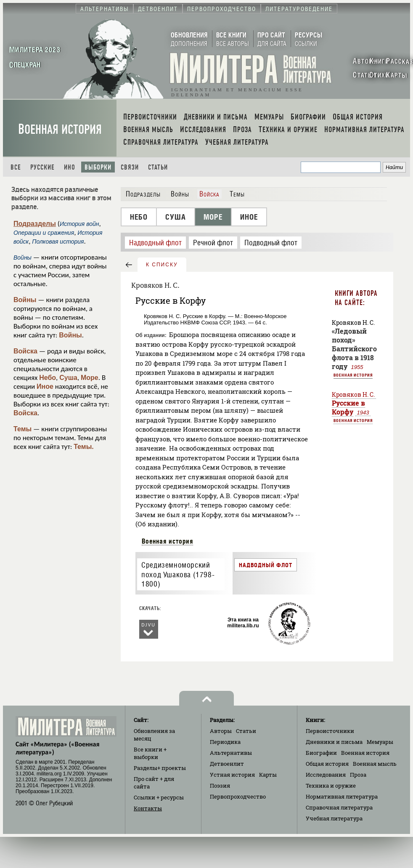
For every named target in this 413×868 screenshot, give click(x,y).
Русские (42, 167)
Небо (48, 378)
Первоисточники (330, 731)
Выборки (98, 167)
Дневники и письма (334, 742)
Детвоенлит (227, 764)
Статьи (158, 167)
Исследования (326, 775)
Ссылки (159, 797)
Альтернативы (231, 753)
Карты (268, 775)
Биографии (321, 753)
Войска (25, 351)
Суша (68, 378)
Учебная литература (334, 818)
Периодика (225, 742)
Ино (70, 167)
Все (16, 167)
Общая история (327, 764)
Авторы (221, 731)
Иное (45, 386)
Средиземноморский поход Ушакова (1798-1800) (178, 574)
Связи (130, 167)
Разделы (160, 768)
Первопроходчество (238, 796)
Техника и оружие (331, 786)
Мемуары (380, 742)
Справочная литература (339, 807)
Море (90, 378)
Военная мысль (375, 764)
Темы (23, 429)
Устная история (232, 775)
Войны (25, 300)
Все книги (150, 753)
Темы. (84, 447)
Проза (358, 775)
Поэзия (220, 786)
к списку (162, 265)
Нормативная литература (342, 796)
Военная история (60, 129)
